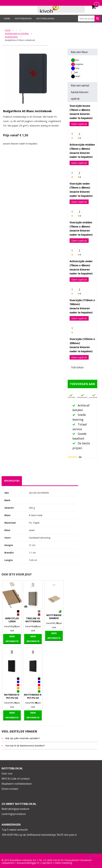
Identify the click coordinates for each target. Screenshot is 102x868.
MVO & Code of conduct (16, 779)
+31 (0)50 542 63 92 (53, 860)
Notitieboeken (23, 19)
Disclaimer (86, 860)
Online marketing (63, 863)
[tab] (12, 481)
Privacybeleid (72, 860)
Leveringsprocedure (14, 814)
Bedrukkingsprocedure (15, 809)
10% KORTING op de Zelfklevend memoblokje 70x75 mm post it (39, 835)
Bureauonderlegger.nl (28, 863)
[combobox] (89, 18)
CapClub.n (46, 863)
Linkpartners (8, 863)
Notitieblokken (45, 19)
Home (7, 19)
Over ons (7, 773)
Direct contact (10, 789)
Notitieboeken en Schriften (17, 34)
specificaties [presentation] (12, 481)
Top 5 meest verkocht (15, 830)
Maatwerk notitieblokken (17, 784)
